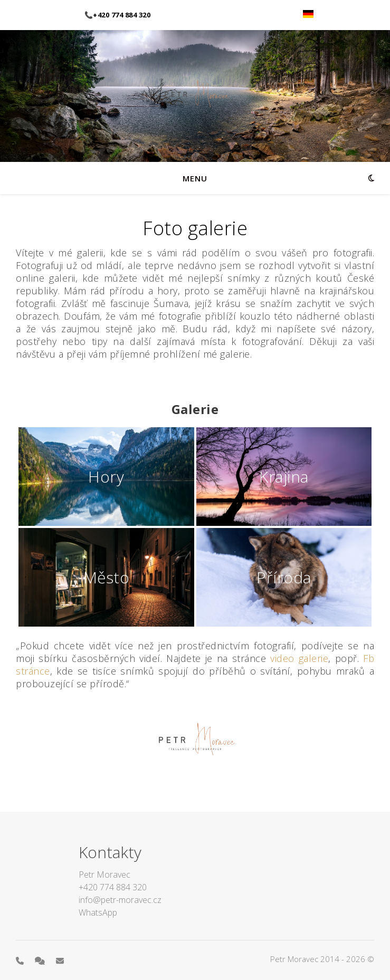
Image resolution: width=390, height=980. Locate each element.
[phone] (21, 960)
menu (195, 178)
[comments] (41, 960)
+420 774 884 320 (113, 887)
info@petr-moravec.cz (120, 900)
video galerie (299, 658)
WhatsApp (98, 912)
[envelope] (60, 960)
